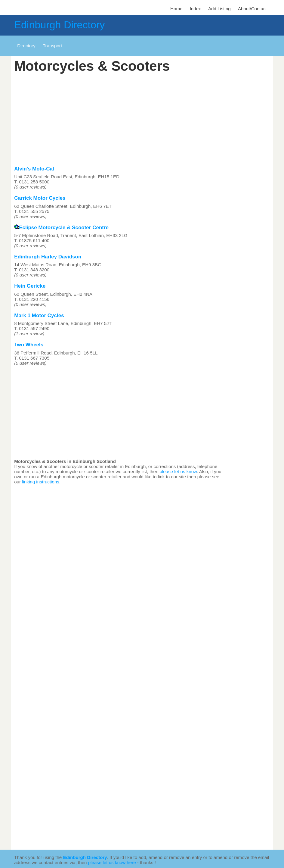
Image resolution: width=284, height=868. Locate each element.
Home (176, 9)
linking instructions (41, 482)
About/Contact (252, 9)
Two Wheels (29, 345)
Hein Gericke (30, 286)
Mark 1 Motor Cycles (39, 315)
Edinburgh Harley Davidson (48, 257)
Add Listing (219, 9)
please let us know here (112, 862)
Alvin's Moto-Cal (34, 169)
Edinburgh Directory (59, 25)
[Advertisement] (119, 118)
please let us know (178, 471)
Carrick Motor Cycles (40, 198)
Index (195, 9)
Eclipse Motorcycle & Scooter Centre (61, 228)
